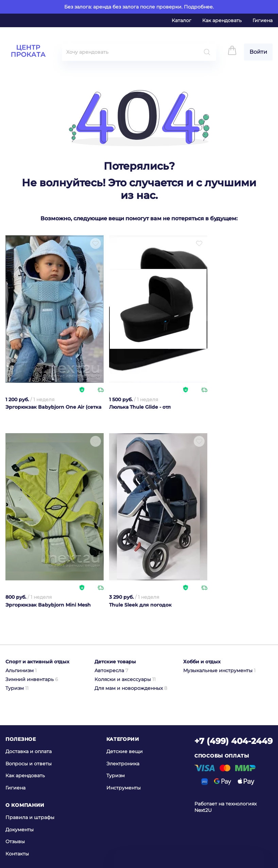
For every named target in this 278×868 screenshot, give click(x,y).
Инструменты (124, 788)
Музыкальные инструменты (219, 670)
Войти (258, 52)
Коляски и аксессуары (125, 679)
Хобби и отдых (202, 662)
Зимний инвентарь (32, 679)
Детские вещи (125, 751)
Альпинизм (21, 670)
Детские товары (115, 662)
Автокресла (111, 670)
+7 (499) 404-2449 (233, 741)
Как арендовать (222, 20)
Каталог (181, 20)
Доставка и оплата (29, 751)
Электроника (123, 763)
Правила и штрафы (30, 817)
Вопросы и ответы (29, 763)
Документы (20, 829)
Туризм (17, 688)
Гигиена (263, 20)
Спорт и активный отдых (37, 662)
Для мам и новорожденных (131, 688)
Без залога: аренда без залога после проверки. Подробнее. (139, 7)
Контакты (17, 854)
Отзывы (15, 841)
